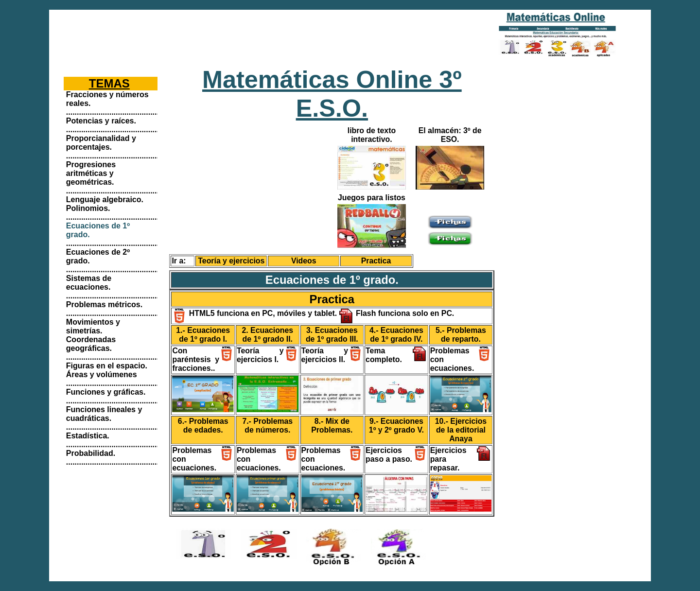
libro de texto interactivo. (372, 135)
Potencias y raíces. (101, 121)
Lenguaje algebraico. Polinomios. (105, 204)
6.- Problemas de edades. (203, 426)
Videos (304, 261)
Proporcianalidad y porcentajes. (101, 143)
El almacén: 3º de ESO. (450, 135)
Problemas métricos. (104, 304)
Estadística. (88, 436)
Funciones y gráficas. (106, 392)
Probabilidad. (91, 453)
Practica (376, 261)
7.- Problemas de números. (267, 426)
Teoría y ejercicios (231, 261)
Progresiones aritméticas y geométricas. (91, 173)
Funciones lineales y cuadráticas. (104, 414)
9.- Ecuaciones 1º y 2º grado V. (396, 426)
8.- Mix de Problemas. (332, 426)
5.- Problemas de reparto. (461, 335)
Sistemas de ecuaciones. (89, 283)
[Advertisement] (260, 34)
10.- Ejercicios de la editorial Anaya (461, 430)
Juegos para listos (372, 198)
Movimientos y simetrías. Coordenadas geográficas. (93, 335)
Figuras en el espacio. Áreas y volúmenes (107, 370)
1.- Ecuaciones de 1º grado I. (203, 335)
